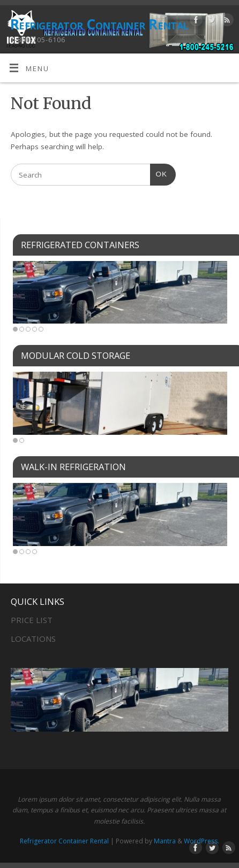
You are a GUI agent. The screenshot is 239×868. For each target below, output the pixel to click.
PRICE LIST (32, 620)
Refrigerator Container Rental (99, 24)
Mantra (165, 841)
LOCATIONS (33, 639)
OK (159, 173)
